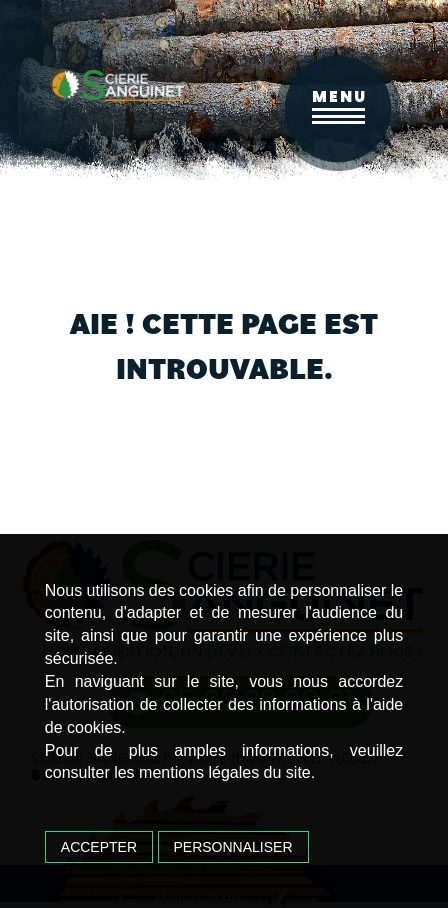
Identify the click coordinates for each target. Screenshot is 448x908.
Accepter (99, 847)
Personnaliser (233, 847)
